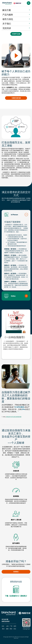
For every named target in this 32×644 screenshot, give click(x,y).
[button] (29, 3)
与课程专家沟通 (19, 98)
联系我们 (17, 572)
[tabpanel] (16, 330)
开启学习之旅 (16, 34)
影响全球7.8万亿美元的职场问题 (14, 417)
